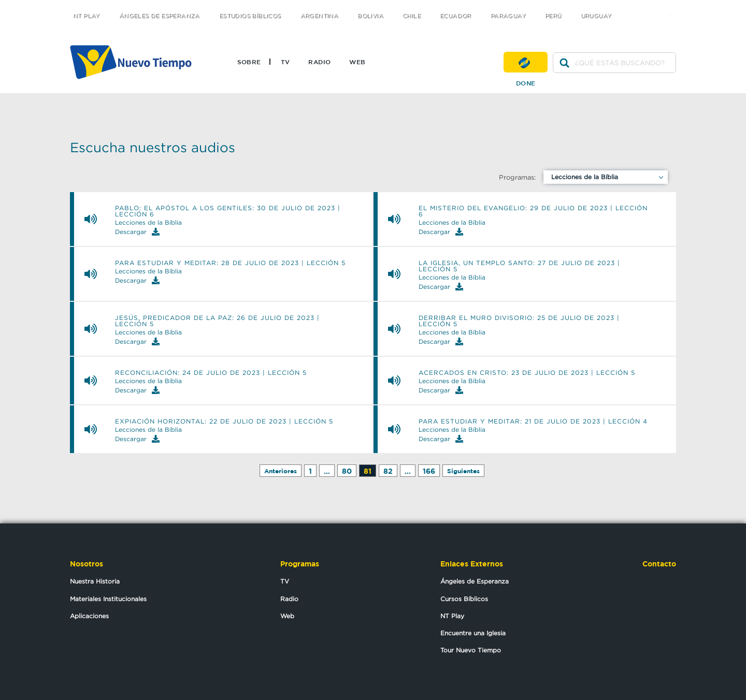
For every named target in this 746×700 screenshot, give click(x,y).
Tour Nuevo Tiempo (471, 650)
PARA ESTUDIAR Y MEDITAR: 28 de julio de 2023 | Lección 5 (230, 263)
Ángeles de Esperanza (160, 16)
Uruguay (596, 16)
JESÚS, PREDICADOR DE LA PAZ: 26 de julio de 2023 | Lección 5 (217, 321)
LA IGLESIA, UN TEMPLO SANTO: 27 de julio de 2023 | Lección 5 (519, 266)
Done (526, 62)
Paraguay (508, 16)
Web (357, 62)
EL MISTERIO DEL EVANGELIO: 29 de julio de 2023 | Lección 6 (533, 211)
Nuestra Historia (95, 581)
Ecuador (456, 16)
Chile (412, 16)
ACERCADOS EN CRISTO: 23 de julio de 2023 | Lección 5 (527, 373)
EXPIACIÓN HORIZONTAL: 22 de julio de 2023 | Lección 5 (224, 421)
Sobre (249, 62)
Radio (319, 62)
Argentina (320, 16)
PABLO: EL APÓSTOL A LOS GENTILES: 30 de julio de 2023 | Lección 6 (228, 211)
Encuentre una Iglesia (473, 633)
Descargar (137, 232)
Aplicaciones (89, 616)
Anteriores (281, 471)
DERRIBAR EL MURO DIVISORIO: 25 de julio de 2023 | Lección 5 (519, 321)
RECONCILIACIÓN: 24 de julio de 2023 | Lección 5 (211, 373)
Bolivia (370, 16)
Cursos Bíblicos (464, 599)
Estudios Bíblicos (250, 16)
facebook (653, 6)
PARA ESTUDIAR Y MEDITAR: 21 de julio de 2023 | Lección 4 (533, 421)
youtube (674, 6)
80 (347, 471)
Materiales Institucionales (108, 599)
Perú (553, 16)
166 (429, 471)
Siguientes (463, 471)
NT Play (87, 16)
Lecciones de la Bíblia (585, 177)
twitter (632, 6)
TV (285, 62)
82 (388, 471)
